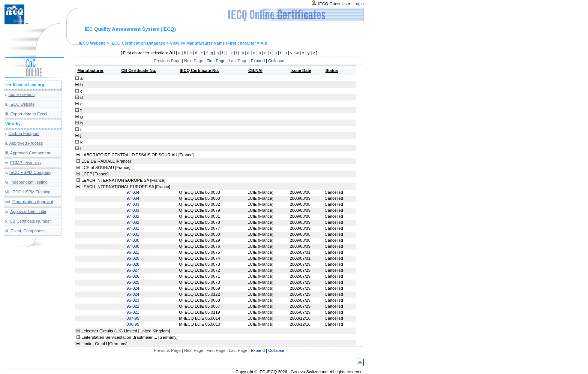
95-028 (133, 264)
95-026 (133, 276)
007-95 (133, 318)
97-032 (133, 216)
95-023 (133, 300)
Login (359, 4)
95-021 (133, 312)
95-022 (133, 306)
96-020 (133, 258)
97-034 (133, 192)
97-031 (133, 228)
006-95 (133, 324)
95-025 (133, 282)
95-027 (133, 270)
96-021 (133, 252)
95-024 (133, 288)
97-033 (133, 204)
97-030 (133, 240)
